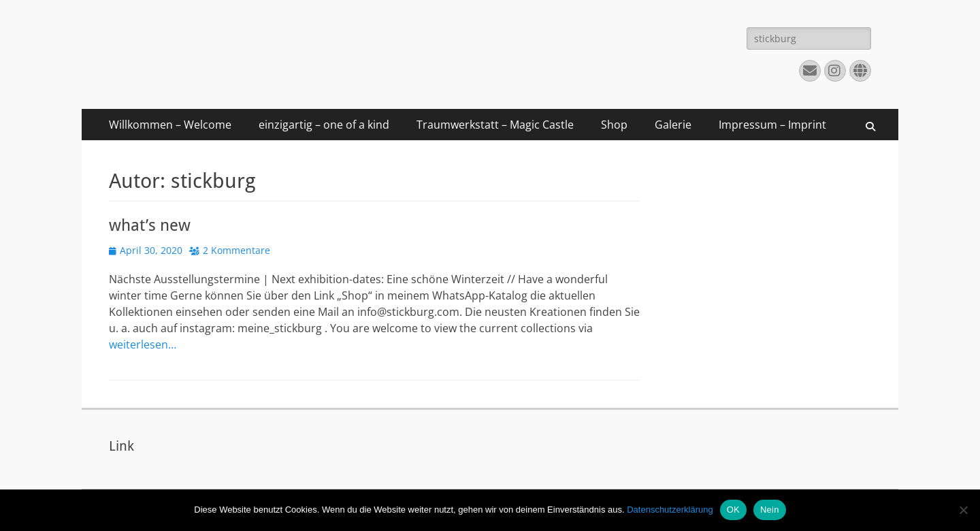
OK (733, 510)
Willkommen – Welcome (170, 125)
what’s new (150, 225)
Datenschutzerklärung (670, 510)
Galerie (673, 125)
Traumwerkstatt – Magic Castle (495, 125)
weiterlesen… (143, 344)
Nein (770, 510)
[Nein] (963, 510)
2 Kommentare (236, 250)
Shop (614, 125)
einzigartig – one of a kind (324, 125)
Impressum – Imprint (772, 125)
